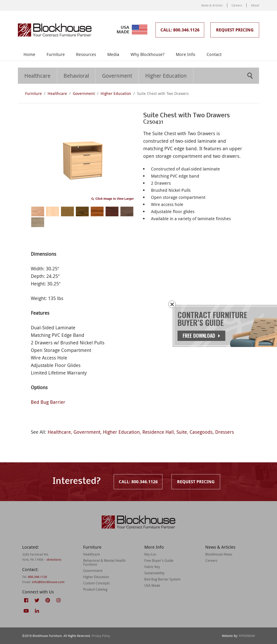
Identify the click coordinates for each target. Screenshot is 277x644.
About (255, 5)
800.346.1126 (37, 577)
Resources (86, 54)
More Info (186, 54)
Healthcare (37, 76)
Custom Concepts (96, 583)
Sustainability (154, 573)
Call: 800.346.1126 (180, 30)
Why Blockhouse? (148, 54)
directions (54, 559)
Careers (237, 5)
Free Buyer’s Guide (159, 560)
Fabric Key (152, 567)
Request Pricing (235, 30)
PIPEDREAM (247, 636)
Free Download (207, 336)
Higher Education (166, 76)
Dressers (225, 432)
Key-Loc (150, 554)
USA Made (152, 585)
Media (113, 54)
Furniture (56, 54)
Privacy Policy (101, 636)
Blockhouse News (219, 554)
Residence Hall (158, 432)
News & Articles (212, 5)
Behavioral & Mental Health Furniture (104, 562)
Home (29, 54)
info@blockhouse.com (48, 582)
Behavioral (76, 76)
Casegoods (201, 432)
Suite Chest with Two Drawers (163, 93)
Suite (182, 432)
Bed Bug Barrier (48, 402)
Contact (214, 54)
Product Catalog (95, 589)
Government (117, 76)
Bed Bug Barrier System (162, 579)
